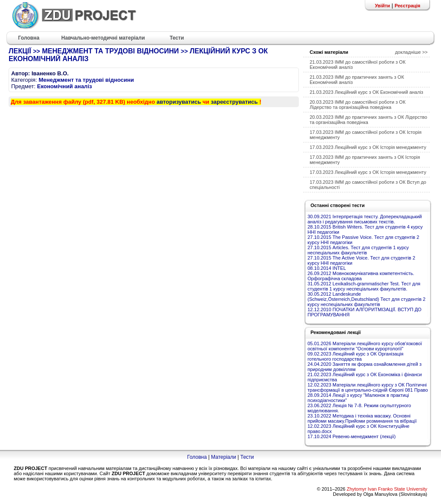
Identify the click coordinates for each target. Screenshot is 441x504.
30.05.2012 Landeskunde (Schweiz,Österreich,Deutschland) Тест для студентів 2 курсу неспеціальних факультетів (366, 299)
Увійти (382, 6)
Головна (197, 457)
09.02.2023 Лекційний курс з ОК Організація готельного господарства (356, 356)
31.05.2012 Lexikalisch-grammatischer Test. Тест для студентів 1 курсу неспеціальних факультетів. (364, 286)
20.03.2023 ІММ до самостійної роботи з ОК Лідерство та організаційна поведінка (358, 105)
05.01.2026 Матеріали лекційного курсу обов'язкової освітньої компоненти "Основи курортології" (365, 346)
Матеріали (224, 457)
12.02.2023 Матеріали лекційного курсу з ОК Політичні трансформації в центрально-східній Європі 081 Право (368, 387)
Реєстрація (407, 6)
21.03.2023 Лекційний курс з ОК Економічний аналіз (366, 92)
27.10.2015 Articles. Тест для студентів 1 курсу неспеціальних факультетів (358, 250)
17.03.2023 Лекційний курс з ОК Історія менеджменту (368, 147)
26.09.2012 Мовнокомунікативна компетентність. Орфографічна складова (361, 276)
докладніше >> (411, 52)
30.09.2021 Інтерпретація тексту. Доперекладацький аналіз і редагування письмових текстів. (365, 219)
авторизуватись (179, 102)
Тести (247, 457)
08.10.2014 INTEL (327, 268)
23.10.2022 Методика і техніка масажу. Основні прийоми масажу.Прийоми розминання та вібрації (362, 418)
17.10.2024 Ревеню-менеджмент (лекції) (352, 436)
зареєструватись (234, 102)
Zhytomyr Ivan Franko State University (387, 489)
